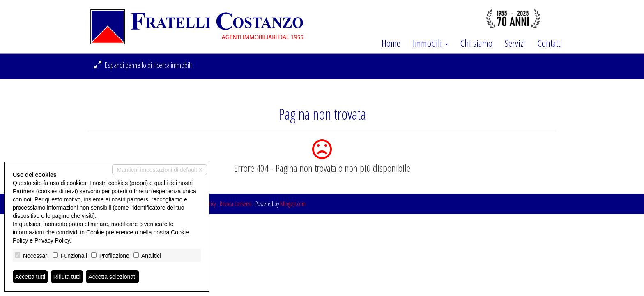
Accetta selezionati (112, 277)
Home (391, 43)
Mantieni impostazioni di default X (160, 170)
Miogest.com (293, 204)
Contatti (550, 43)
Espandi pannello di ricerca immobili (143, 65)
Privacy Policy (52, 240)
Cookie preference (110, 232)
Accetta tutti (30, 277)
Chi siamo (476, 43)
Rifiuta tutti (67, 277)
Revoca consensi (236, 204)
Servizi (515, 43)
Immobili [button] (430, 43)
